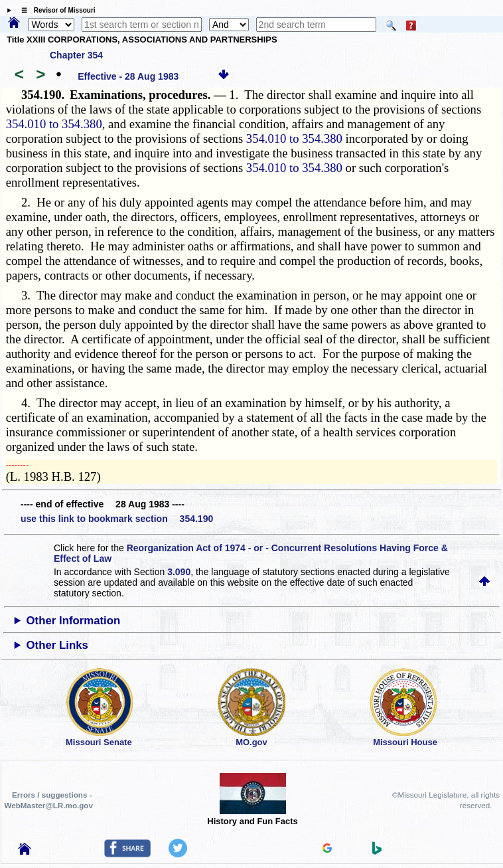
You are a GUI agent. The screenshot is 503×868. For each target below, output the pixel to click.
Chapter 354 (76, 55)
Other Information (74, 621)
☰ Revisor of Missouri (55, 10)
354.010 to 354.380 (54, 124)
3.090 (179, 572)
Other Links (57, 645)
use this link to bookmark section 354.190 (117, 519)
